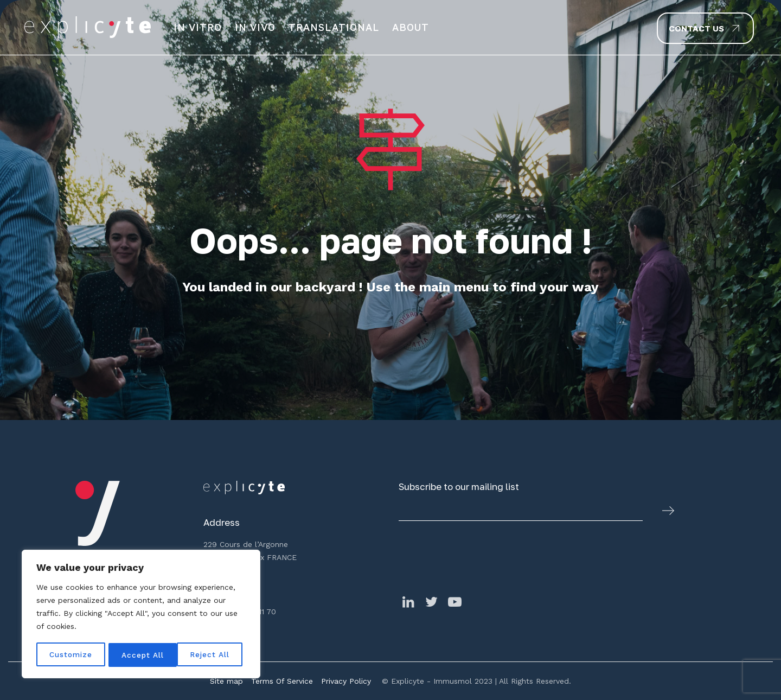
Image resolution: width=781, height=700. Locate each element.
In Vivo (255, 27)
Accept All (212, 655)
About (411, 27)
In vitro (198, 27)
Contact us (696, 28)
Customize (71, 655)
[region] (141, 615)
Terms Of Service (282, 681)
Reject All (142, 655)
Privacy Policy (346, 681)
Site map (226, 681)
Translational (334, 27)
